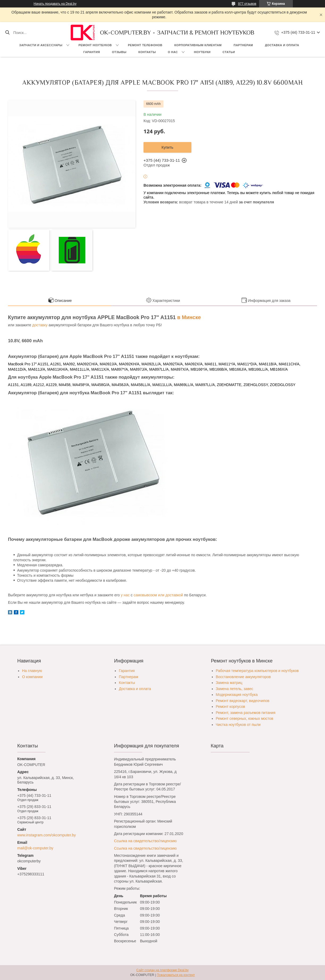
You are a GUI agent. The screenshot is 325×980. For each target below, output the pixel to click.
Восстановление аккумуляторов (243, 677)
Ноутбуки (202, 52)
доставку (40, 325)
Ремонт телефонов (145, 45)
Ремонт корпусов (231, 707)
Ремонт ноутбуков (95, 45)
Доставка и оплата (282, 45)
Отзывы (119, 52)
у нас (125, 595)
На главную (32, 671)
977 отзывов (247, 4)
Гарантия (92, 52)
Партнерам (243, 45)
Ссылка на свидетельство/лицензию (145, 841)
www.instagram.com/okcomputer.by (47, 835)
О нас (173, 52)
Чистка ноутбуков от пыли (238, 725)
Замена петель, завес (235, 689)
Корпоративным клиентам (198, 45)
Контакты (147, 52)
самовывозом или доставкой (158, 595)
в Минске (189, 317)
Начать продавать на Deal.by (55, 4)
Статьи (229, 52)
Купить (167, 147)
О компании (32, 677)
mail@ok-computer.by (35, 848)
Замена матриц (229, 683)
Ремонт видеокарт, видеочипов (243, 701)
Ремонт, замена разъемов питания (246, 713)
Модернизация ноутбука (237, 695)
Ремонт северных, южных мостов (244, 718)
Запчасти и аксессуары (41, 45)
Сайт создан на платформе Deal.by (163, 970)
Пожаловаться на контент (176, 975)
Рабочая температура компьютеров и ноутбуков (257, 671)
